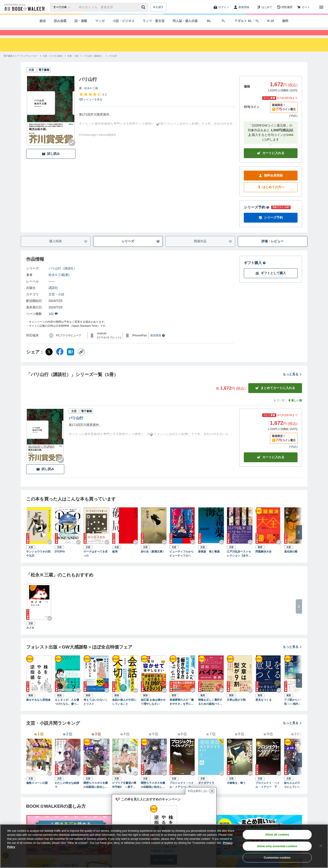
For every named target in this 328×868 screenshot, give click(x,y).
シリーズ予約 (257, 215)
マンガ (100, 21)
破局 (115, 560)
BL (209, 21)
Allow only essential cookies (277, 846)
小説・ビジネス (124, 21)
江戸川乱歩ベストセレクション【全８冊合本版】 (239, 562)
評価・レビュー (272, 249)
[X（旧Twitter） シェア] (49, 360)
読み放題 (60, 21)
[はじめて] (264, 7)
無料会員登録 (271, 184)
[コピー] (81, 360)
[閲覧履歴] (285, 7)
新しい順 (295, 408)
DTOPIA (60, 560)
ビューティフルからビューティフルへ (182, 562)
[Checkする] (72, 151)
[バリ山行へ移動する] (113, 64)
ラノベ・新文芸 (154, 21)
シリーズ (141, 249)
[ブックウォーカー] (24, 7)
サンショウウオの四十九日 (38, 562)
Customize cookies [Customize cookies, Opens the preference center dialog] (277, 858)
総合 (43, 21)
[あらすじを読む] (157, 127)
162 (53, 322)
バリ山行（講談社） (63, 276)
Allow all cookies (277, 835)
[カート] (303, 7)
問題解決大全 (264, 560)
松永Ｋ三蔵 (91, 96)
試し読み (51, 162)
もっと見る (292, 382)
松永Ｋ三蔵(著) (59, 283)
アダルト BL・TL (247, 21)
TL (223, 21)
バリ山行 (76, 426)
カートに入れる (271, 161)
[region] (164, 846)
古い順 (279, 408)
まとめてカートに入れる (275, 396)
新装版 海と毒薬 (209, 560)
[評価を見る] (93, 105)
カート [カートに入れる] (271, 465)
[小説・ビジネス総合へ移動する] (53, 64)
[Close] (321, 846)
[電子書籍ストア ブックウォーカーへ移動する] (21, 64)
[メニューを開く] (321, 7)
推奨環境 (158, 344)
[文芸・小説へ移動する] (73, 64)
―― (52, 289)
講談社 (53, 296)
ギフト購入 (255, 271)
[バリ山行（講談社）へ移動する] (93, 64)
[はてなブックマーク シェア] (71, 360)
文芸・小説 (56, 302)
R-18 (270, 21)
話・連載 (81, 21)
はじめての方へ (271, 195)
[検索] (144, 7)
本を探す (158, 7)
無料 (285, 21)
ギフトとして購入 (271, 281)
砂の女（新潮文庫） (153, 560)
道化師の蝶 (291, 560)
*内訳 (293, 124)
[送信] (144, 7)
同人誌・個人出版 (185, 21)
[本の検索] (63, 7)
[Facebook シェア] (60, 360)
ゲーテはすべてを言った (96, 562)
